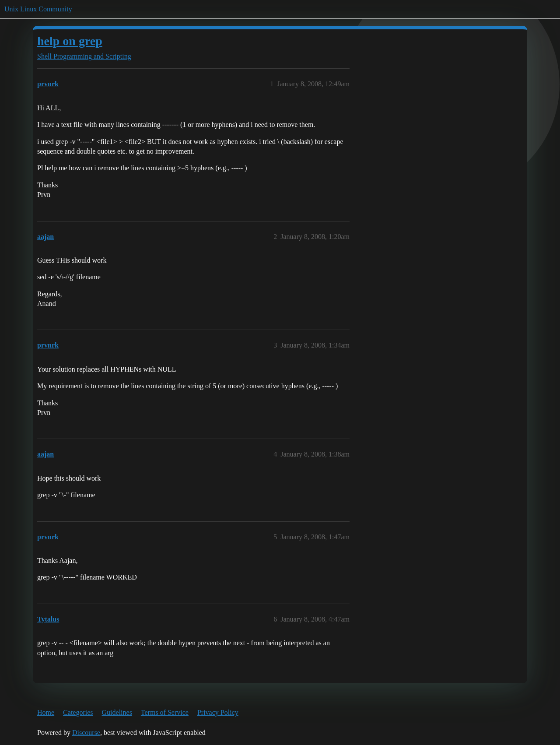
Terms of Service (165, 712)
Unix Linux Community (38, 9)
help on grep (70, 41)
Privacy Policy (218, 712)
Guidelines (117, 712)
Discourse (86, 733)
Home (46, 712)
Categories (78, 712)
